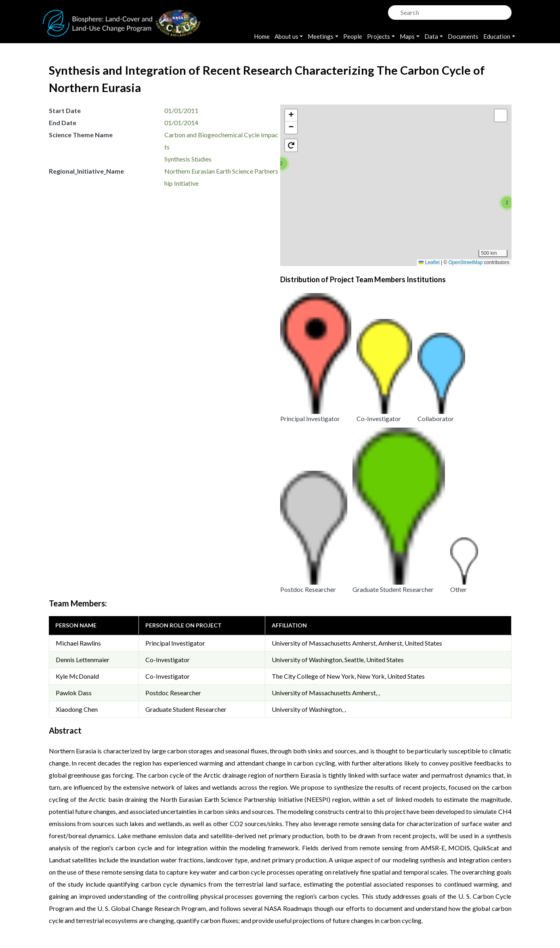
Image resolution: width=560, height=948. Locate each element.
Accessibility (346, 891)
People (353, 36)
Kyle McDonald (77, 406)
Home (262, 36)
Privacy (222, 891)
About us (286, 36)
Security (259, 891)
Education (497, 36)
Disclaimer (299, 891)
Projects (379, 36)
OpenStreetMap (466, 262)
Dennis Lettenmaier (83, 390)
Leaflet (429, 262)
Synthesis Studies (188, 159)
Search (393, 10)
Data (431, 36)
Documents (463, 36)
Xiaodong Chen (77, 439)
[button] (281, 164)
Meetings (321, 36)
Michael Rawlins (78, 373)
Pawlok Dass (74, 423)
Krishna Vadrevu (161, 902)
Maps (407, 36)
